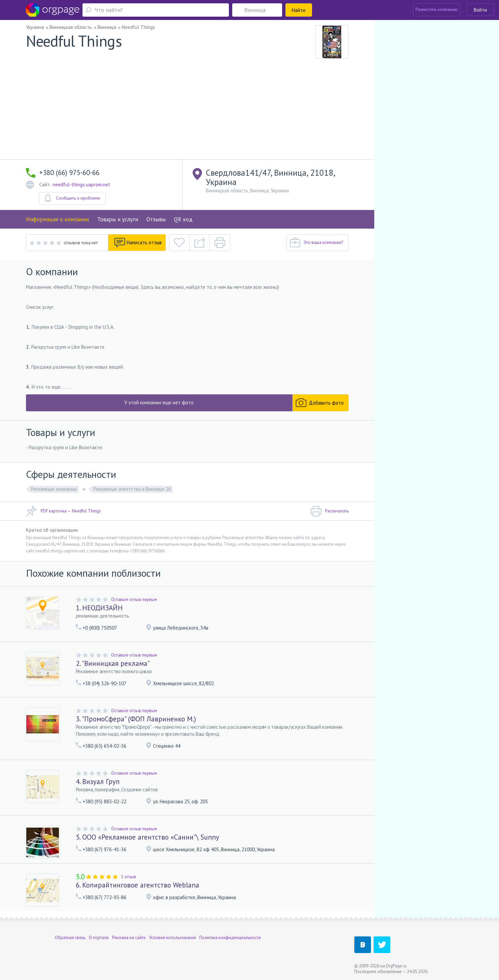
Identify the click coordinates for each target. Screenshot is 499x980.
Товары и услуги (118, 219)
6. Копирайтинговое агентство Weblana (138, 885)
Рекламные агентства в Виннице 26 (132, 489)
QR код (183, 219)
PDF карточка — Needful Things (63, 511)
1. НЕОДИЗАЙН (99, 608)
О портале (99, 938)
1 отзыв (129, 877)
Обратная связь (70, 938)
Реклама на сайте (129, 938)
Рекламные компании (54, 489)
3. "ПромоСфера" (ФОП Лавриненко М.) (136, 719)
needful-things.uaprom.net (81, 185)
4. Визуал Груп (98, 782)
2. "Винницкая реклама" (113, 663)
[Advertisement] (187, 109)
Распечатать (330, 511)
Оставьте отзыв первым (134, 599)
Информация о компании (57, 219)
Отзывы (156, 219)
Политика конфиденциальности (230, 938)
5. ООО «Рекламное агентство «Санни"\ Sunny (148, 837)
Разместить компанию (437, 9)
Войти (480, 10)
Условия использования (172, 938)
